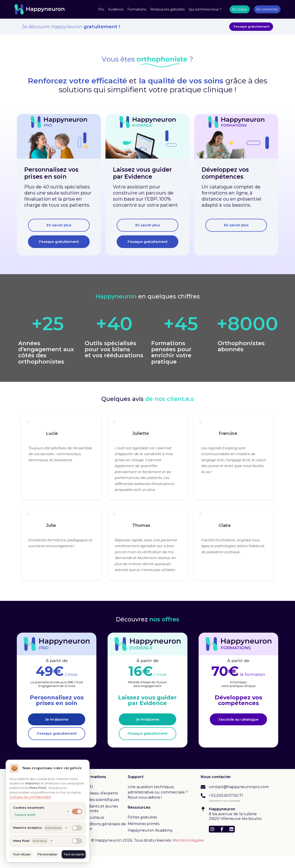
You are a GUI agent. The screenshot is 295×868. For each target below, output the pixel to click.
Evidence (116, 9)
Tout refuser (22, 854)
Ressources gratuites (167, 9)
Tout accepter (74, 854)
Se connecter (267, 9)
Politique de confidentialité (30, 797)
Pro (101, 9)
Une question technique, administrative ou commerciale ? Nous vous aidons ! (158, 805)
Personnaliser (47, 854)
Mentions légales (188, 853)
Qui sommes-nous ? (205, 9)
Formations (137, 9)
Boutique (240, 9)
